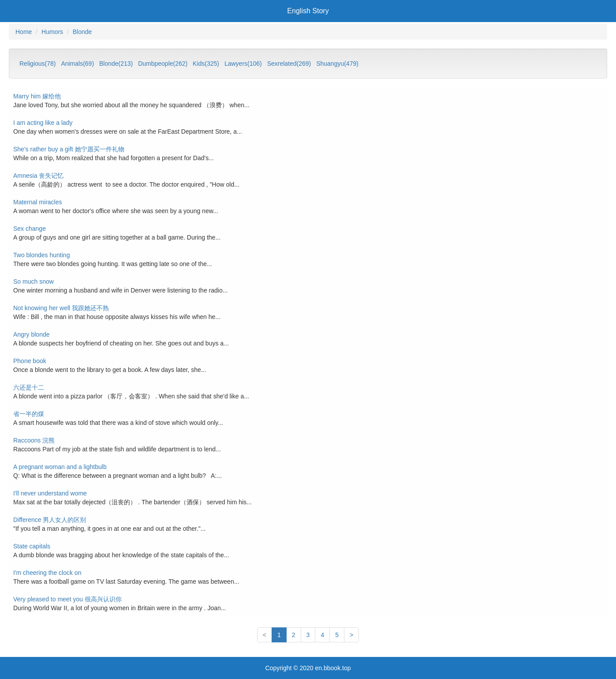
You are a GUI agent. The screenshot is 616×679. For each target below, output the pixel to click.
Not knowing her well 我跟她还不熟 (61, 308)
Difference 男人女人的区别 (50, 520)
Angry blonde (32, 334)
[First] (265, 635)
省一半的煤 (29, 414)
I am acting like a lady (43, 123)
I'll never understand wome (50, 493)
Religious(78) (37, 64)
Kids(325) (206, 64)
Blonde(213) (116, 64)
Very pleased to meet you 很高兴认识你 (67, 599)
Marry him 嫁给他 (37, 96)
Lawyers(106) (243, 64)
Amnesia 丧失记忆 (38, 176)
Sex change (30, 229)
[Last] (351, 635)
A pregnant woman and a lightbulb (60, 467)
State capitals (32, 546)
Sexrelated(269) (289, 64)
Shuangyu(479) (337, 64)
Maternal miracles (37, 202)
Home (24, 32)
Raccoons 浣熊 (34, 440)
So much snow (34, 281)
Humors (52, 32)
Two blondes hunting (41, 255)
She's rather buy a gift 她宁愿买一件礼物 (69, 149)
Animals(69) (77, 64)
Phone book (30, 361)
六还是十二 (29, 387)
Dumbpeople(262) (163, 64)
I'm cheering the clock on (47, 573)
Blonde (82, 32)
